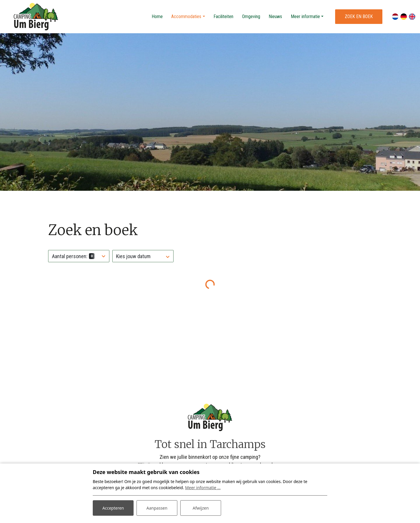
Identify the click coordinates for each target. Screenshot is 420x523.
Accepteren (113, 508)
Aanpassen (157, 508)
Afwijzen (201, 508)
